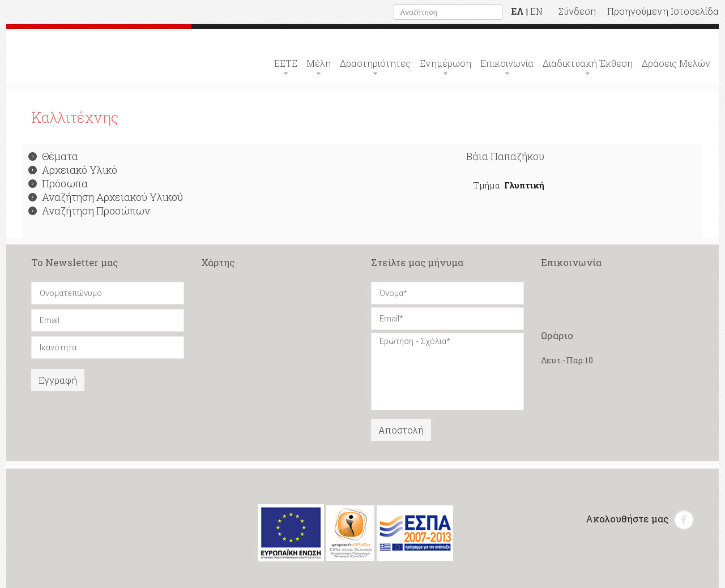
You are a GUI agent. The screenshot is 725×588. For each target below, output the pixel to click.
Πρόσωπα (58, 183)
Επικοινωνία (507, 63)
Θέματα (53, 156)
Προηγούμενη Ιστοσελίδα (663, 11)
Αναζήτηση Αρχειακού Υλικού (106, 197)
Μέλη (319, 63)
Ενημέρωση (445, 63)
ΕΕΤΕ (286, 63)
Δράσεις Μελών (676, 63)
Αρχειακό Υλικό (73, 170)
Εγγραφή (58, 380)
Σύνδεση (577, 11)
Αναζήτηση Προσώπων (89, 211)
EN (536, 11)
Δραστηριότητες (375, 63)
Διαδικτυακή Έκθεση (588, 63)
